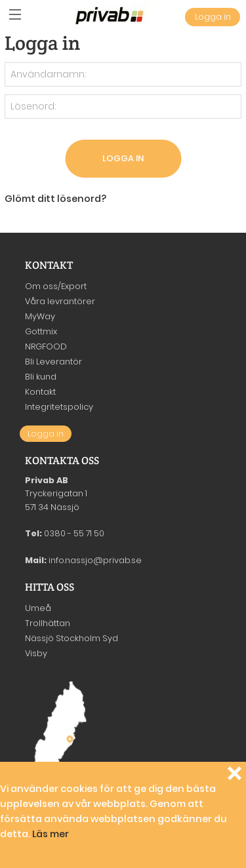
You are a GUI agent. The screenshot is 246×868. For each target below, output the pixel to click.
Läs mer (51, 834)
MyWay (40, 316)
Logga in (213, 17)
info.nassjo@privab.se (95, 560)
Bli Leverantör (53, 362)
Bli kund (41, 377)
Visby (36, 653)
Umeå (38, 608)
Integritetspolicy (59, 407)
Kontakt (40, 392)
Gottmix (41, 331)
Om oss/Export (56, 286)
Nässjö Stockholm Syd (72, 638)
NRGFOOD (46, 346)
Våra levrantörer (60, 301)
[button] (15, 15)
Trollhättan (48, 623)
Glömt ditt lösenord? (55, 199)
